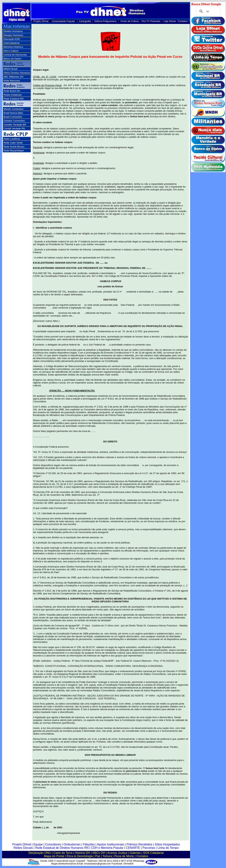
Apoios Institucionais (111, 844)
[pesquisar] (208, 11)
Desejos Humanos (13, 35)
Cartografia (85, 21)
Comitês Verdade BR (15, 125)
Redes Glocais (23, 848)
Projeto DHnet (41, 21)
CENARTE (133, 848)
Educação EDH (12, 39)
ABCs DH (99, 853)
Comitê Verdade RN (14, 129)
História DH (82, 853)
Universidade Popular (63, 21)
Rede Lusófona (12, 139)
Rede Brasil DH (12, 91)
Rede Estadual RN (14, 99)
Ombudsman (72, 844)
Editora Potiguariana (105, 21)
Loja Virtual (170, 21)
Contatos (183, 21)
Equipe (38, 844)
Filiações (89, 844)
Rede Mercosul (12, 81)
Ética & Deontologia (80, 856)
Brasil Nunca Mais (13, 113)
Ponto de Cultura (130, 21)
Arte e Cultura (11, 51)
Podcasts (155, 21)
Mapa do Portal (54, 856)
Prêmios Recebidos (140, 844)
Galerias (135, 853)
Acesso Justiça (117, 853)
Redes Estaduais (13, 95)
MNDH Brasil (11, 69)
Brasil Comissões (13, 117)
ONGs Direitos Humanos (17, 73)
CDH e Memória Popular (107, 848)
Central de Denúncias (15, 55)
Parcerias (149, 848)
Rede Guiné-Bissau (14, 147)
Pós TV (145, 21)
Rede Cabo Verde (13, 143)
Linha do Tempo (168, 848)
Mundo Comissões (14, 109)
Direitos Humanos (13, 31)
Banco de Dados (12, 59)
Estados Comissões (14, 121)
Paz (98, 856)
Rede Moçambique (14, 151)
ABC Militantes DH (13, 77)
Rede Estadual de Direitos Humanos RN (62, 848)
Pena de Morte (124, 856)
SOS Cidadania (153, 853)
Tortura (107, 856)
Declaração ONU (40, 853)
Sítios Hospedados (167, 844)
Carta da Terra (63, 853)
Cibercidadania (12, 43)
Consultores (53, 844)
